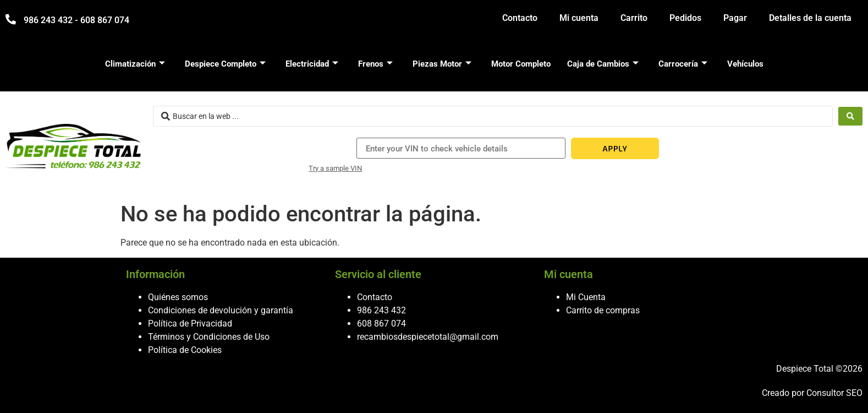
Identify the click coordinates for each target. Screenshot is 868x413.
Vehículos (745, 64)
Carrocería (683, 64)
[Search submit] (850, 116)
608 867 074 (381, 324)
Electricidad (312, 64)
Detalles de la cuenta (810, 18)
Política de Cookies (185, 350)
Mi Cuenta (586, 297)
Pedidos (685, 18)
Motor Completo (521, 64)
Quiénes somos (178, 297)
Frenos (375, 64)
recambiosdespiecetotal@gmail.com (428, 337)
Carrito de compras (603, 310)
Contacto (520, 18)
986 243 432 (381, 310)
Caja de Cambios (603, 64)
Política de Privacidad (190, 324)
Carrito (634, 18)
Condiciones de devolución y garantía (221, 310)
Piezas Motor (442, 64)
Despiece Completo (225, 64)
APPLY (615, 148)
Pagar (735, 18)
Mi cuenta (579, 18)
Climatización (135, 64)
